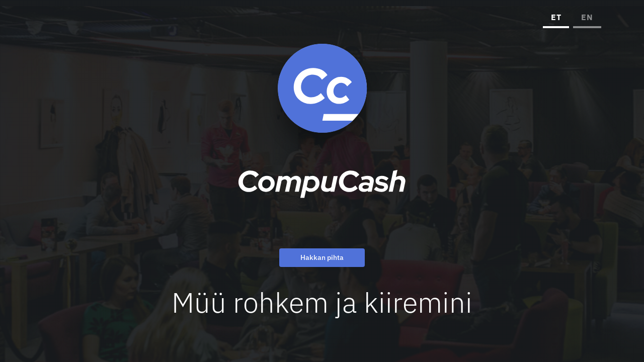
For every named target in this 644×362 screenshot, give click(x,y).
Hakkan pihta (322, 258)
